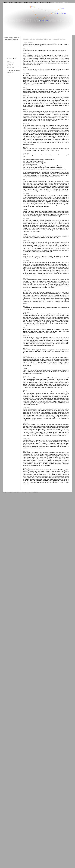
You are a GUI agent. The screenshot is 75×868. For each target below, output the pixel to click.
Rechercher (10, 67)
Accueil (9, 61)
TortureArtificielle (28, 43)
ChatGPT (26, 54)
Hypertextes (10, 63)
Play (15, 58)
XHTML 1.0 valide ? (8, 492)
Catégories (10, 64)
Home (6, 2)
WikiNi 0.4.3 (34, 492)
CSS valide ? (17, 492)
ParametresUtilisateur (46, 2)
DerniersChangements (15, 2)
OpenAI (61, 58)
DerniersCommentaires (31, 2)
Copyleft (11, 72)
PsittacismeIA (47, 39)
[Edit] (8, 75)
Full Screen (10, 58)
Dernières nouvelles (13, 66)
